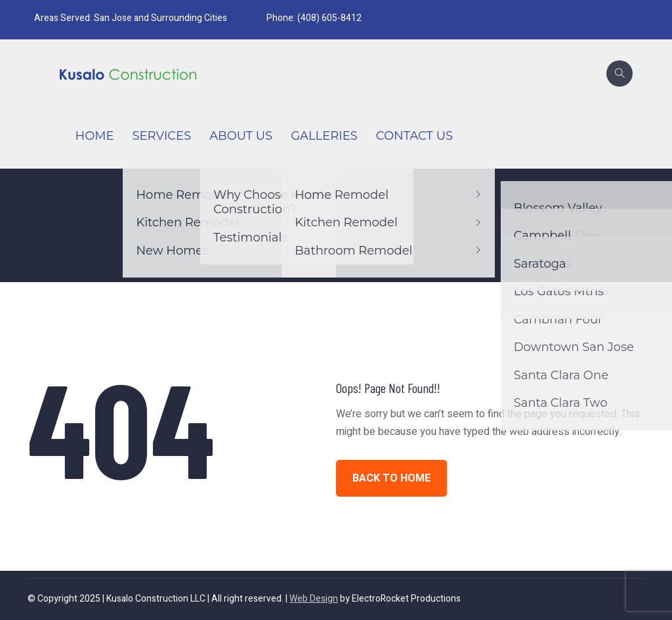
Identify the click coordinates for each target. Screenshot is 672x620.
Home (95, 136)
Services (161, 136)
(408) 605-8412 (329, 18)
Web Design (314, 599)
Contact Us (414, 136)
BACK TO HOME (391, 478)
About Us (241, 136)
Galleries (324, 136)
